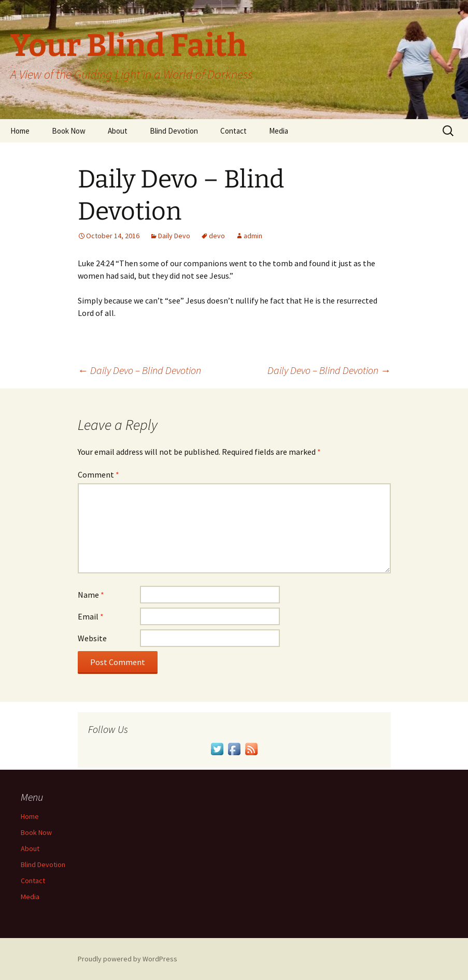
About (118, 131)
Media (279, 131)
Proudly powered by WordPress (127, 959)
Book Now (69, 131)
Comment (98, 474)
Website (92, 638)
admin (253, 236)
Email (91, 616)
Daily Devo (174, 236)
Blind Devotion (174, 131)
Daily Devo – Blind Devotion (139, 370)
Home (20, 131)
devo (217, 236)
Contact (233, 131)
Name (91, 595)
